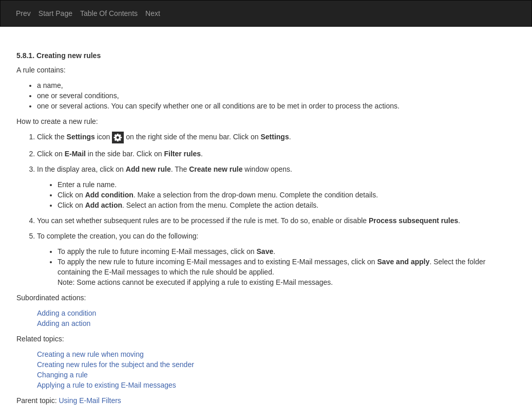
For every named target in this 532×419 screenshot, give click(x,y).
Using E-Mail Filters (90, 400)
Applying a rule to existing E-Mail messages (107, 385)
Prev (23, 13)
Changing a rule (62, 375)
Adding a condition (66, 313)
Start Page (55, 13)
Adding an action (64, 323)
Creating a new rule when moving (90, 354)
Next (153, 13)
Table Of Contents (109, 13)
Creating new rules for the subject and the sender (116, 365)
